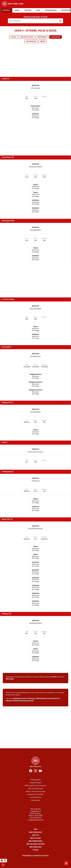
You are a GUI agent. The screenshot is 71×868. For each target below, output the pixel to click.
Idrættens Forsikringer (35, 794)
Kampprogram (42, 37)
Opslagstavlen (31, 42)
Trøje (27, 97)
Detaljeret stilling (27, 37)
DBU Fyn (35, 835)
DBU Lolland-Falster (35, 844)
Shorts (35, 97)
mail (54, 677)
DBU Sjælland (35, 847)
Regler (43, 42)
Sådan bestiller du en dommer (35, 786)
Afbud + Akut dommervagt (35, 792)
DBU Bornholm (35, 832)
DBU (35, 829)
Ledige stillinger (36, 783)
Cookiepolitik (35, 800)
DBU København (35, 841)
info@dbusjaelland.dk (36, 820)
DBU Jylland (36, 838)
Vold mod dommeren (35, 789)
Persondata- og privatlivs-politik (35, 856)
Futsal (36, 850)
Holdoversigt (56, 37)
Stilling (13, 37)
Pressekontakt (35, 780)
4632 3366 (10, 679)
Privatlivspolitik (36, 797)
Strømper (44, 97)
